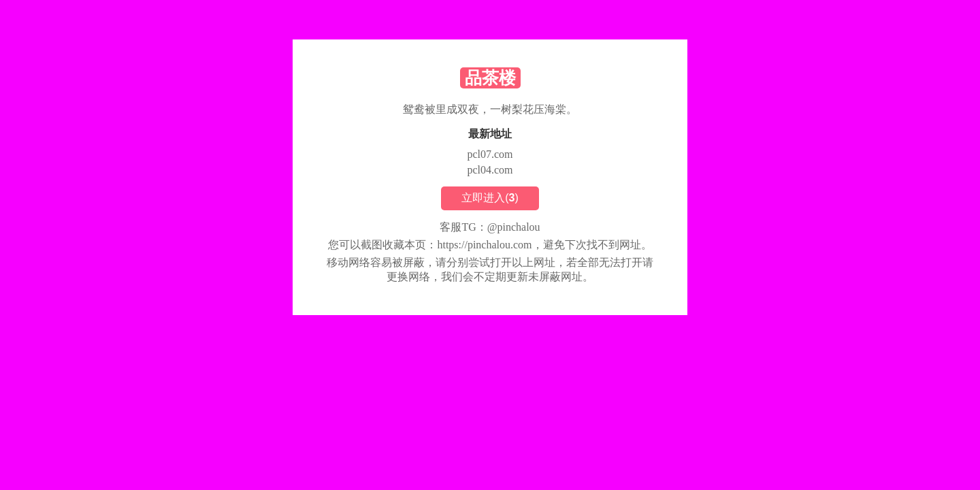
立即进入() (490, 198)
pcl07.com (490, 154)
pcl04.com (490, 170)
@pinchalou (514, 227)
